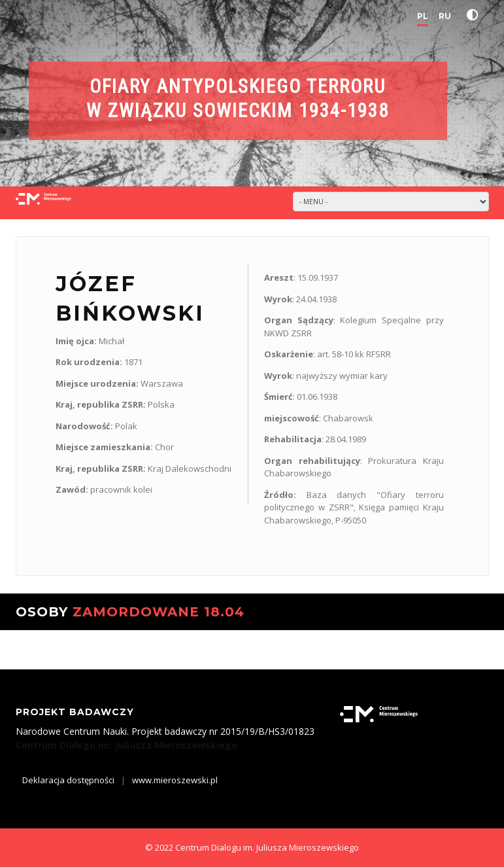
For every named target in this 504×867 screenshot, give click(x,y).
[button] (475, 15)
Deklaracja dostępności (68, 780)
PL (423, 16)
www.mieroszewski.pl (175, 780)
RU (445, 16)
